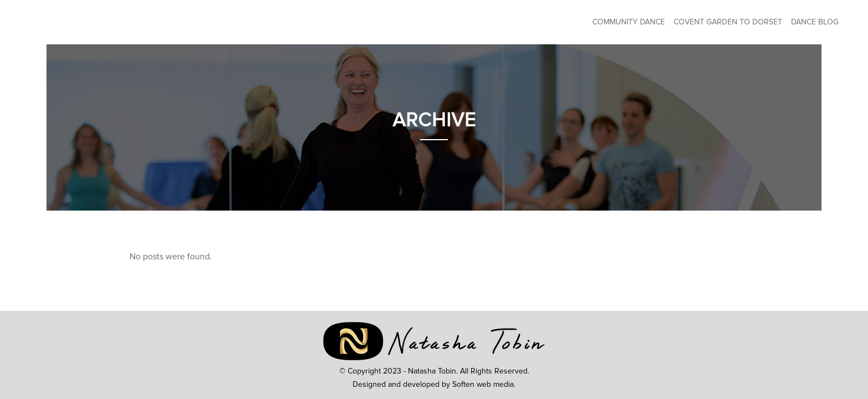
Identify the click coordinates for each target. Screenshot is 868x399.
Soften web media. (484, 384)
